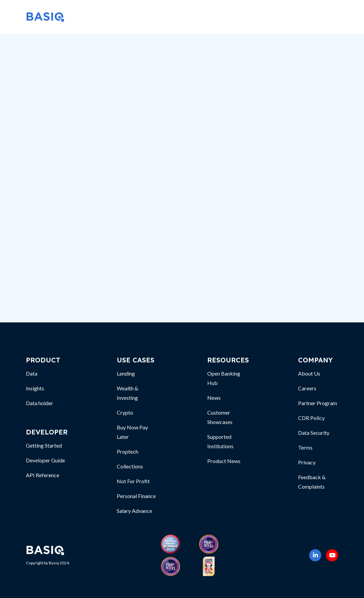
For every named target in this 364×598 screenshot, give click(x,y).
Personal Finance (136, 496)
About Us (309, 373)
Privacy (307, 462)
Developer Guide (45, 460)
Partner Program (318, 403)
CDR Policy (311, 418)
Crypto (125, 412)
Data (32, 373)
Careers (307, 388)
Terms (305, 447)
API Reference (43, 475)
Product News (224, 461)
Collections (130, 466)
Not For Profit (133, 481)
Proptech (128, 451)
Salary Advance (134, 511)
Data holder (40, 403)
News (214, 398)
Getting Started (44, 445)
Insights (35, 388)
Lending (126, 373)
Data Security (314, 433)
